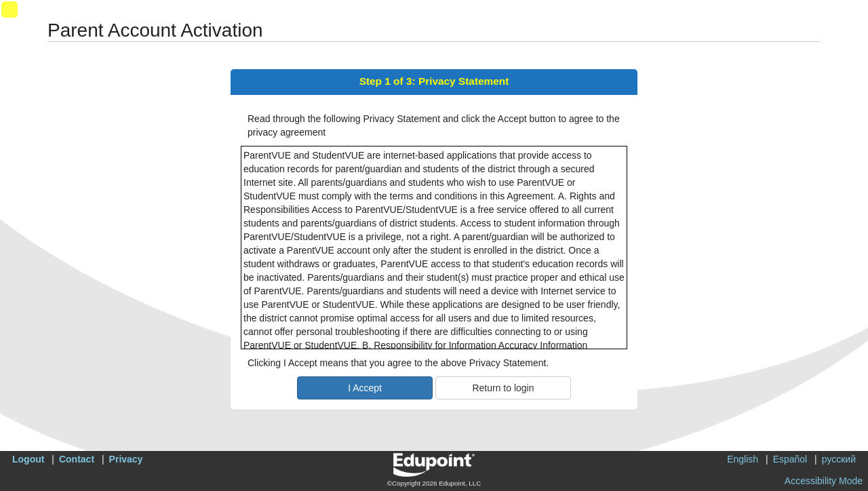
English (743, 459)
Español (790, 459)
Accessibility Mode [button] (824, 481)
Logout (28, 459)
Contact (77, 459)
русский (839, 459)
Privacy (126, 459)
